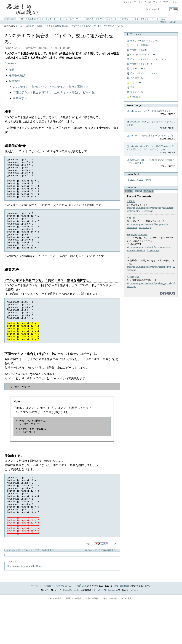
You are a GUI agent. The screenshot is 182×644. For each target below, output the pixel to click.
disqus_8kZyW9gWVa (137, 234)
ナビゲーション (134, 34)
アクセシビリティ (162, 2)
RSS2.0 (139, 180)
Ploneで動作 (56, 636)
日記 (162, 19)
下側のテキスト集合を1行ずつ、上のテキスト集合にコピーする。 (55, 92)
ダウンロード (147, 19)
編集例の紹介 (17, 75)
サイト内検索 (144, 2)
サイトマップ (130, 2)
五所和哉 (131, 201)
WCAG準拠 (126, 636)
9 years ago (147, 211)
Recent (138, 191)
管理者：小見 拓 (168, 22)
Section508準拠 (110, 636)
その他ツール (126, 19)
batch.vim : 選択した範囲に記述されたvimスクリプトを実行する (151, 163)
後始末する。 (22, 98)
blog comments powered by (25, 604)
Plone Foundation (121, 623)
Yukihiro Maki (133, 277)
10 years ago (145, 228)
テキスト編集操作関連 (57, 26)
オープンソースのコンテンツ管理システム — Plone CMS (59, 623)
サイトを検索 (146, 7)
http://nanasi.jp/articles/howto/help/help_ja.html (149, 283)
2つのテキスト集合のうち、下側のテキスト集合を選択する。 (52, 87)
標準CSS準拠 (92, 636)
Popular (148, 191)
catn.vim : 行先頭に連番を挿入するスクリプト (151, 137)
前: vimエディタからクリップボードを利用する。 (31, 588)
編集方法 (14, 81)
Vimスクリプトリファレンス (99, 19)
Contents (10, 63)
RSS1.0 (130, 180)
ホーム (10, 19)
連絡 (175, 2)
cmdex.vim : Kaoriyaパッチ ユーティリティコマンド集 (151, 125)
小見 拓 (16, 48)
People (129, 191)
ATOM (148, 180)
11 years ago (153, 250)
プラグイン (51, 19)
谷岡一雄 (131, 218)
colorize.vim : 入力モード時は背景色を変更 (151, 113)
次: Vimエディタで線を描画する (101, 588)
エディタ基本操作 (29, 19)
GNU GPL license (107, 628)
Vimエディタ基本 (34, 26)
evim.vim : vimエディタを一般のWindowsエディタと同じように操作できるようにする (151, 150)
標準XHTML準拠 (74, 636)
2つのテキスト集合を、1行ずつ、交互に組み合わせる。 (98, 26)
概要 (12, 70)
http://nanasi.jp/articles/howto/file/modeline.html (149, 267)
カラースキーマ (71, 19)
